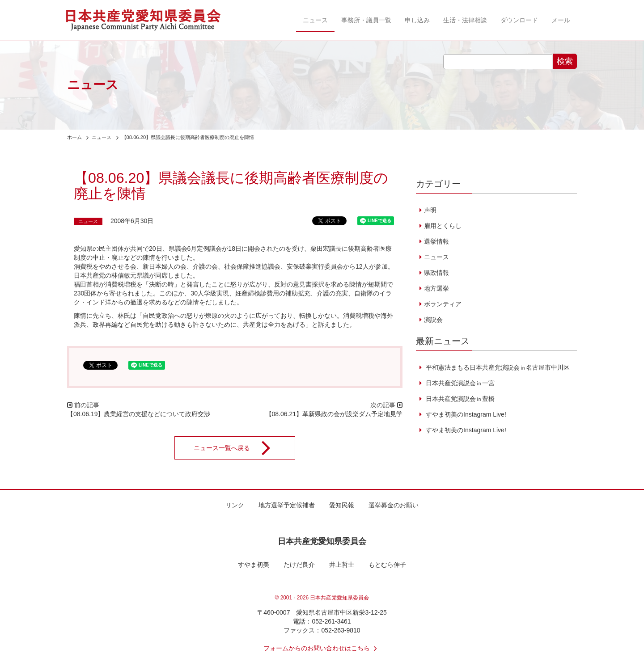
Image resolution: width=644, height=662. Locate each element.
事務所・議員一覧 (366, 20)
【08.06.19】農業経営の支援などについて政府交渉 (139, 414)
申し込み (417, 20)
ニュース (315, 20)
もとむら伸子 (387, 565)
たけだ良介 (299, 565)
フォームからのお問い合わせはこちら (322, 648)
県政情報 (436, 273)
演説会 (433, 320)
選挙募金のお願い (394, 505)
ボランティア (443, 304)
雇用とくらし (443, 226)
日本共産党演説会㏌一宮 (459, 383)
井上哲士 (342, 565)
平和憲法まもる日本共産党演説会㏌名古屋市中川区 (497, 367)
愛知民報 (342, 505)
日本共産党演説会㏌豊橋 (459, 399)
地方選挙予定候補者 (287, 505)
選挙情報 (436, 241)
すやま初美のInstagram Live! (465, 414)
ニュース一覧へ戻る (238, 448)
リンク (235, 505)
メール (561, 20)
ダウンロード (519, 20)
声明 (430, 210)
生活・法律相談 (465, 20)
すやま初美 (254, 565)
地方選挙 (436, 288)
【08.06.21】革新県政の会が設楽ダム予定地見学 (334, 414)
